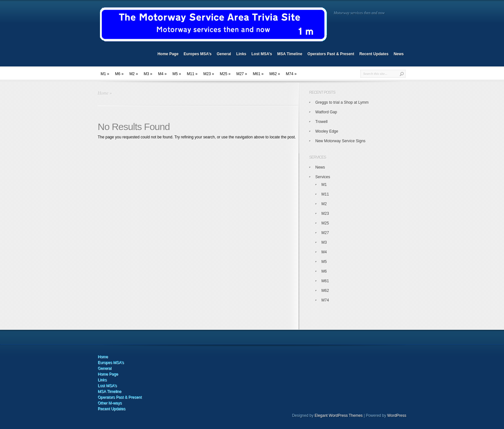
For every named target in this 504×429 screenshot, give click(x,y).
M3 (148, 74)
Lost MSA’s (262, 54)
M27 (242, 74)
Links (241, 54)
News (399, 54)
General (224, 54)
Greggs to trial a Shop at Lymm (342, 102)
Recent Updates (374, 54)
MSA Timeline (290, 54)
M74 (291, 74)
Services (323, 177)
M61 (258, 74)
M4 (162, 74)
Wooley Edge (327, 131)
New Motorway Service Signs (340, 141)
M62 (275, 74)
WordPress (397, 416)
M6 (119, 74)
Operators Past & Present (331, 54)
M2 (134, 74)
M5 (177, 74)
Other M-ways (110, 403)
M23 (208, 74)
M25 (225, 74)
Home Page (168, 54)
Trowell (321, 122)
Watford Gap (326, 112)
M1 (105, 74)
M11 (192, 74)
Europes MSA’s (198, 54)
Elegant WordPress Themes (339, 416)
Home (103, 93)
